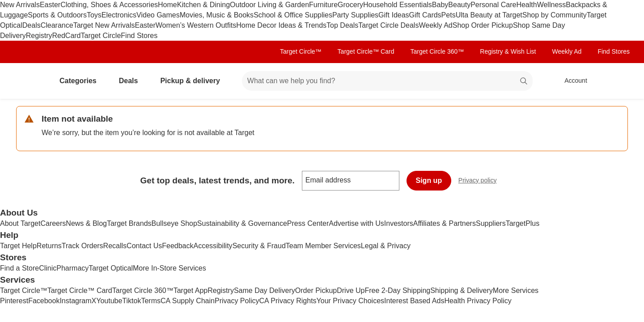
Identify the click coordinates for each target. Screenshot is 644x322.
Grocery (350, 5)
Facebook (44, 301)
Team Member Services (323, 246)
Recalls (115, 246)
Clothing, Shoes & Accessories (109, 5)
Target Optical (111, 268)
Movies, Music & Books (217, 15)
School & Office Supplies (293, 15)
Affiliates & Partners (445, 223)
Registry (39, 36)
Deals (32, 25)
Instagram (75, 301)
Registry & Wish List (508, 51)
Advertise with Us (356, 223)
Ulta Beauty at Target (489, 15)
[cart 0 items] (616, 81)
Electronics (119, 15)
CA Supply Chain (188, 301)
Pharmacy (72, 268)
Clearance (57, 25)
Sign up (429, 180)
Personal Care (493, 5)
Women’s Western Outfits (196, 25)
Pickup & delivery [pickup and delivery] (193, 81)
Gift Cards (425, 15)
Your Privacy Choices (350, 301)
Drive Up (351, 290)
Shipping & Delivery (462, 290)
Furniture (323, 5)
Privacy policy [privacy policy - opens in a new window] (481, 181)
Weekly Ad (435, 25)
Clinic (48, 268)
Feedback (178, 246)
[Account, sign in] (571, 81)
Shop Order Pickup (483, 25)
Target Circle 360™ (437, 51)
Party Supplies (355, 15)
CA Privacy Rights (288, 301)
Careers (53, 223)
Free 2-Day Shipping (397, 290)
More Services (516, 290)
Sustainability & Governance (242, 223)
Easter (50, 5)
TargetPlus (523, 223)
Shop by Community (555, 15)
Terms (151, 301)
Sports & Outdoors (57, 15)
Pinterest (14, 301)
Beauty (459, 5)
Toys (94, 15)
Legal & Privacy (386, 246)
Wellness (552, 5)
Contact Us (144, 246)
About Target (20, 223)
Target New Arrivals (104, 25)
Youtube (109, 301)
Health (526, 5)
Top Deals (342, 25)
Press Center (308, 223)
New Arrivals (20, 5)
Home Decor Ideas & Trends (281, 25)
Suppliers (491, 223)
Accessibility (213, 246)
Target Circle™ (301, 51)
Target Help (18, 246)
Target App (191, 290)
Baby (440, 5)
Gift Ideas (394, 15)
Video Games (158, 15)
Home (167, 5)
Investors (399, 223)
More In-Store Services (169, 268)
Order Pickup (316, 290)
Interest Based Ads (414, 301)
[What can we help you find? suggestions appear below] (387, 81)
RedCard (66, 36)
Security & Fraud (259, 246)
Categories (82, 81)
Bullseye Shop (174, 223)
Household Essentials (398, 5)
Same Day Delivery (265, 290)
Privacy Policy (237, 301)
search (524, 82)
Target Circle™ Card (366, 51)
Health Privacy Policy (478, 301)
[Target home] (29, 81)
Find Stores (139, 36)
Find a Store (19, 268)
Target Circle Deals (388, 25)
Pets (449, 15)
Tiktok (131, 301)
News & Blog (86, 223)
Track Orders (83, 246)
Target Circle (101, 36)
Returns (49, 246)
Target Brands (129, 223)
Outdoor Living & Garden (269, 5)
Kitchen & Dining (203, 5)
